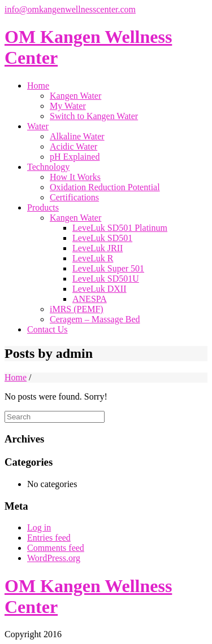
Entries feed (49, 538)
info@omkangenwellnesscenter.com (70, 9)
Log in (39, 527)
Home (16, 377)
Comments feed (56, 548)
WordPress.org (54, 558)
